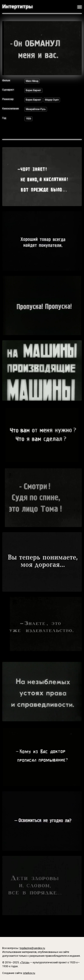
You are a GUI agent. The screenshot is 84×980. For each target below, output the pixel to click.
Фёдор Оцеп (52, 100)
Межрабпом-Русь (36, 109)
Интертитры (17, 7)
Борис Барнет (33, 90)
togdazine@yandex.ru (32, 948)
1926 (28, 119)
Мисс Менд (32, 81)
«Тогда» (25, 962)
